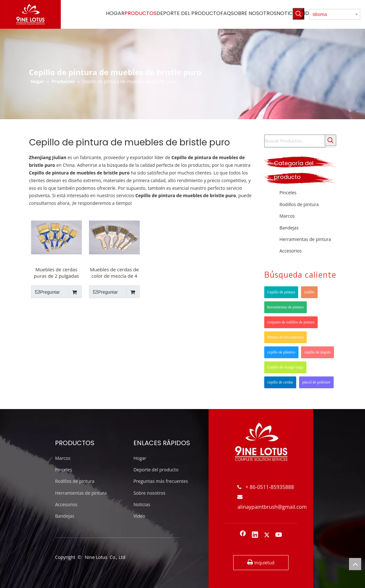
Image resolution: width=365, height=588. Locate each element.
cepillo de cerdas (280, 382)
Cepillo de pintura (281, 292)
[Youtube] (279, 535)
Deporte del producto (156, 470)
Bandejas (289, 228)
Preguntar (45, 292)
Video (139, 516)
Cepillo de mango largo (286, 367)
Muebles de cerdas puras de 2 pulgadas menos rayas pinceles (56, 273)
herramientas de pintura (286, 307)
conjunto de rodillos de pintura (291, 322)
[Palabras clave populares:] (298, 14)
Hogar (140, 458)
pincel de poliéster (316, 382)
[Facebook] (243, 535)
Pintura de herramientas (286, 337)
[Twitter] (267, 535)
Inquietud (261, 562)
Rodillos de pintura (299, 204)
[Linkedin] (255, 535)
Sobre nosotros (149, 493)
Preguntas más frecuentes (161, 481)
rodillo (309, 292)
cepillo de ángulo (317, 352)
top (355, 564)
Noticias (142, 504)
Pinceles (288, 193)
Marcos (287, 216)
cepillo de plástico (281, 352)
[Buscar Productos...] (295, 141)
